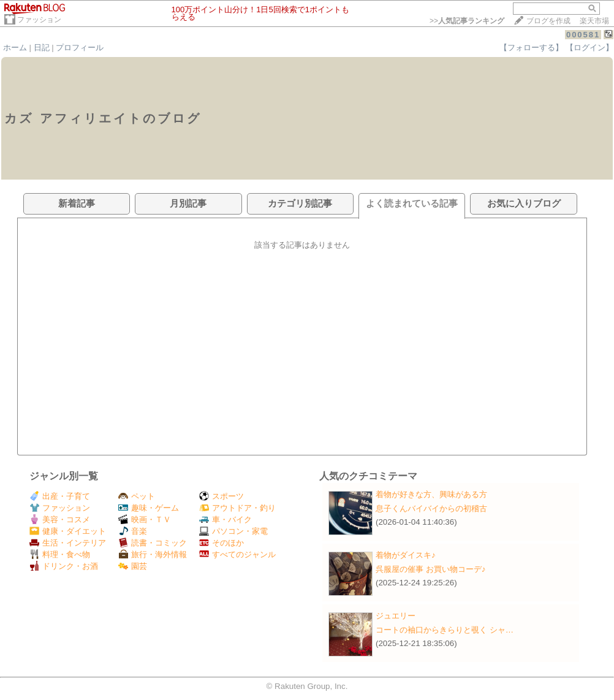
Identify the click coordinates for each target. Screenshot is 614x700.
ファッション (39, 20)
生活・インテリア (68, 543)
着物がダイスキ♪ (406, 555)
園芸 (133, 566)
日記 (42, 48)
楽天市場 (594, 21)
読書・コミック (153, 543)
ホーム (15, 48)
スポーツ (222, 496)
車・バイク (226, 519)
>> (467, 21)
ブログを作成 (548, 21)
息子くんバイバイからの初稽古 (431, 508)
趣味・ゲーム (149, 508)
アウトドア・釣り (237, 508)
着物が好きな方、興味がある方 (431, 494)
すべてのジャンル (237, 554)
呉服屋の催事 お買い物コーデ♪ (430, 569)
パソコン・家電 (233, 531)
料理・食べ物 (60, 554)
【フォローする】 (531, 48)
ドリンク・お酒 (64, 566)
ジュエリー (396, 616)
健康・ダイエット (68, 531)
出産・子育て (60, 496)
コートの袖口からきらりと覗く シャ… (445, 630)
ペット (137, 496)
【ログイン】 (589, 48)
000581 (583, 35)
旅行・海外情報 (153, 554)
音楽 (133, 531)
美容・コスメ (60, 519)
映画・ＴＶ (145, 519)
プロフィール (80, 48)
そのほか (222, 543)
